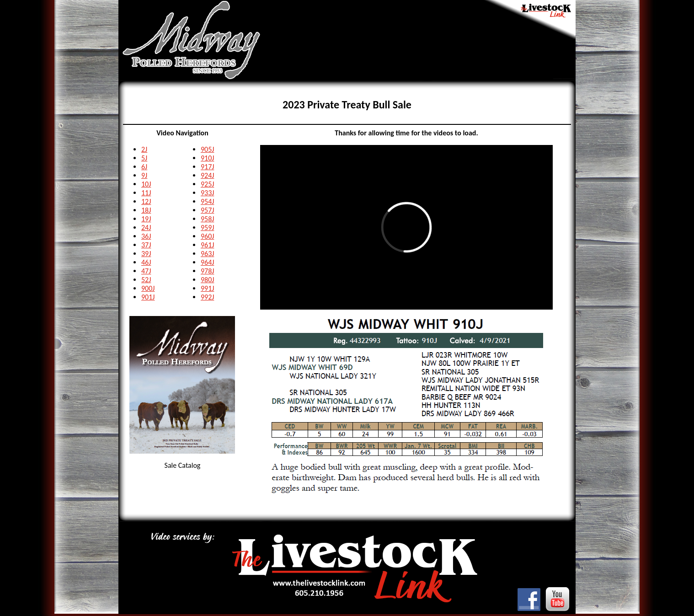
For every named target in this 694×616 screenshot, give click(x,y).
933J (207, 193)
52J (146, 280)
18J (146, 210)
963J (207, 254)
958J (207, 219)
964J (207, 262)
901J (148, 297)
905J (207, 149)
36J (146, 236)
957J (207, 210)
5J (144, 158)
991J (207, 288)
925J (207, 184)
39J (146, 254)
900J (148, 288)
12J (146, 201)
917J (207, 167)
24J (146, 228)
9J (144, 175)
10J (146, 184)
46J (146, 262)
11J (146, 193)
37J (146, 245)
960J (207, 236)
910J (207, 158)
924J (207, 175)
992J (207, 297)
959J (207, 228)
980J (207, 280)
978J (207, 271)
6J (144, 167)
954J (207, 201)
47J (146, 271)
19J (146, 219)
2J (144, 149)
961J (207, 245)
